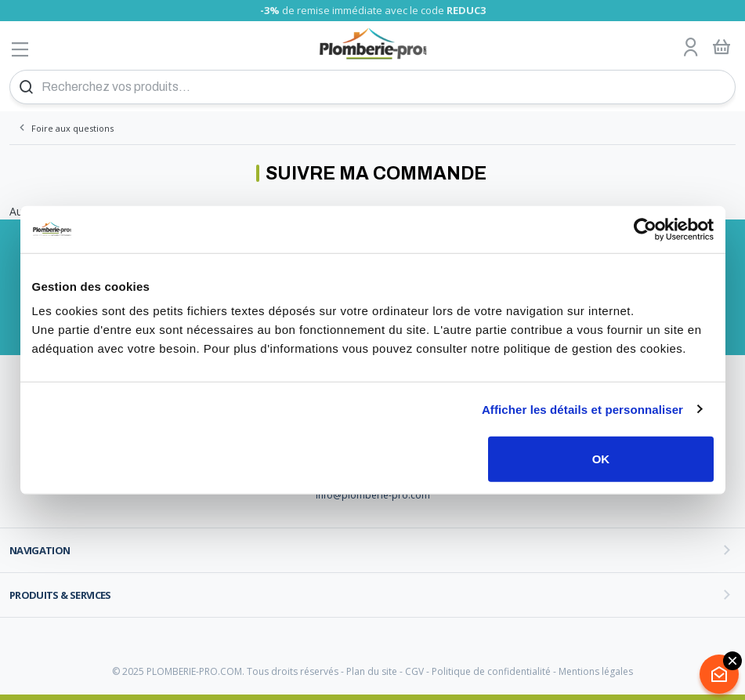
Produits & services (60, 595)
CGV (414, 671)
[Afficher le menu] (20, 49)
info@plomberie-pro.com (373, 495)
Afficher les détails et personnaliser (582, 409)
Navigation (40, 550)
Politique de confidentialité (491, 671)
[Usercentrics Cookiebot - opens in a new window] (645, 229)
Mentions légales (596, 671)
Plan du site (372, 671)
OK (601, 459)
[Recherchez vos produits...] (372, 87)
